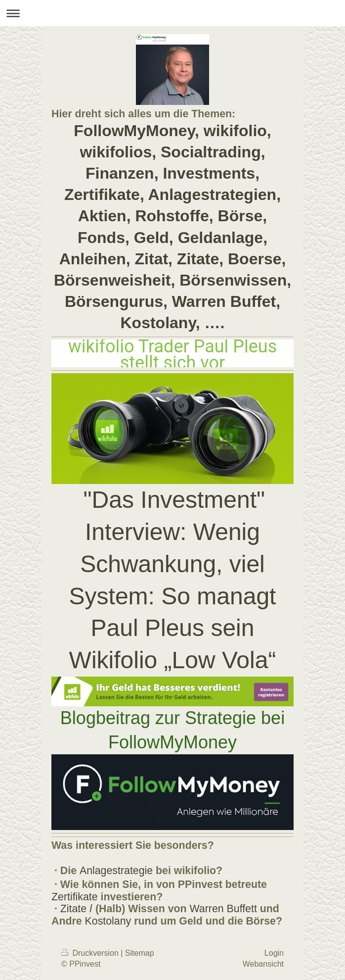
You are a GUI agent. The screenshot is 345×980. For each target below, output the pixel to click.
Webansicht (263, 964)
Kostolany (108, 921)
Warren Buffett (223, 909)
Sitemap (140, 953)
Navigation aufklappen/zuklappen (172, 13)
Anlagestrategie (116, 871)
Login (274, 953)
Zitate (73, 909)
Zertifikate (75, 897)
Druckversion (91, 953)
